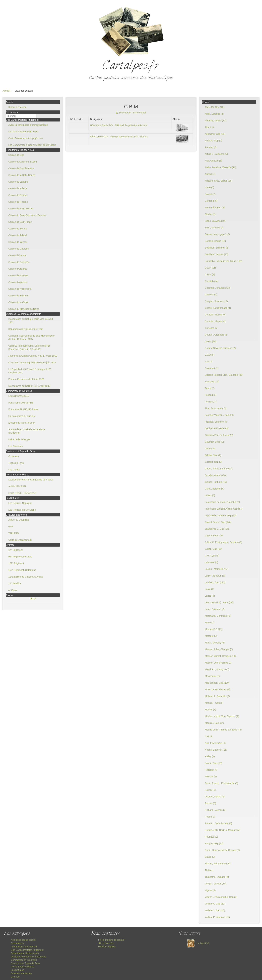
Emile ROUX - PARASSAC (22, 493)
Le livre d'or (106, 943)
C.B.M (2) (210, 274)
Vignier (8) (210, 890)
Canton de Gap (16, 155)
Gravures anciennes (21, 973)
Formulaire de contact (111, 940)
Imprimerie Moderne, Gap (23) (221, 515)
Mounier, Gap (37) (214, 723)
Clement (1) (211, 295)
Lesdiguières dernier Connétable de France (31, 480)
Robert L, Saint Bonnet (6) (218, 823)
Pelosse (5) (211, 777)
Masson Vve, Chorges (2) (218, 663)
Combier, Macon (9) (215, 315)
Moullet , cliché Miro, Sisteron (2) (222, 716)
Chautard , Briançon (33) (218, 288)
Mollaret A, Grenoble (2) (217, 696)
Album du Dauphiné (19, 520)
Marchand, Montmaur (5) (218, 616)
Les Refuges (17, 970)
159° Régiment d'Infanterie (22, 570)
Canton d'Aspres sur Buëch (23, 162)
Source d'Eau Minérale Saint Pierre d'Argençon (27, 431)
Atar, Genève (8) (213, 161)
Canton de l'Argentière (20, 289)
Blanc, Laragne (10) (215, 221)
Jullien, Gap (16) (213, 549)
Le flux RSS (197, 943)
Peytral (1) (210, 790)
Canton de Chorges (18, 249)
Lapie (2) (209, 589)
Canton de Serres (18, 229)
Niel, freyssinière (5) (215, 743)
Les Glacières (16, 446)
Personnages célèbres (22, 967)
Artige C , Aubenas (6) (216, 154)
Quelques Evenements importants (28, 957)
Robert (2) (210, 817)
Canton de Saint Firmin (20, 222)
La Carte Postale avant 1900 (23, 132)
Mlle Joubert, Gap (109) (217, 683)
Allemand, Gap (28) (215, 134)
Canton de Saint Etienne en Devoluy (27, 215)
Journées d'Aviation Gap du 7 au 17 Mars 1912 (33, 356)
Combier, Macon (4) (215, 321)
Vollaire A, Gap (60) (215, 904)
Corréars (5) (211, 328)
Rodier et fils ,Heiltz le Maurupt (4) (223, 830)
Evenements (17, 943)
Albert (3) (210, 127)
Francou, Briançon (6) (216, 422)
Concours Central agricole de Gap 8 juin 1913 (32, 362)
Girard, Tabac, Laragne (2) (219, 469)
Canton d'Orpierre (18, 188)
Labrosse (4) (211, 562)
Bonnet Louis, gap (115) (217, 234)
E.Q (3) (209, 361)
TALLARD (14, 533)
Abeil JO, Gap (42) (215, 107)
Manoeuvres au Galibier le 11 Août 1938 (29, 386)
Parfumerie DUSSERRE (21, 403)
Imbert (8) (210, 495)
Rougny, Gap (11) (214, 843)
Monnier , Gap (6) (214, 703)
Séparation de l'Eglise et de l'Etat (25, 329)
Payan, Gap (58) (213, 763)
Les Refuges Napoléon (20, 503)
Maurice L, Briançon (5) (217, 669)
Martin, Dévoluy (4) (215, 643)
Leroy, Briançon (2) (215, 609)
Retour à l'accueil (17, 107)
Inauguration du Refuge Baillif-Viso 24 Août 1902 (31, 321)
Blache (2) (210, 214)
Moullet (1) (210, 710)
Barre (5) (209, 187)
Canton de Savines (18, 275)
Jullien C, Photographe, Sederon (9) (223, 542)
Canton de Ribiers (18, 195)
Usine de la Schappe (19, 439)
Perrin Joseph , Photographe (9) (221, 783)
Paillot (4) (210, 756)
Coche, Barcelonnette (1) (218, 308)
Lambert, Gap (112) (215, 582)
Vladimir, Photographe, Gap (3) (221, 897)
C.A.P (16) (210, 268)
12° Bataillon (15, 583)
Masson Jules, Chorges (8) (219, 649)
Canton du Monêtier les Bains (24, 309)
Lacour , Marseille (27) (216, 569)
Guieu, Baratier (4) (214, 489)
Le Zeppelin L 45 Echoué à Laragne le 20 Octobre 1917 (30, 371)
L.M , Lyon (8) (212, 556)
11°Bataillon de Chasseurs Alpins (26, 577)
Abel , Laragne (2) (214, 114)
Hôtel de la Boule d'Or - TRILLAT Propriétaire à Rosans (119, 125)
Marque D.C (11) (214, 629)
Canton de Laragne (18, 182)
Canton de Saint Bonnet (21, 209)
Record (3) (210, 803)
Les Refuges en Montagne (22, 510)
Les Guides (14, 470)
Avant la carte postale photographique (28, 125)
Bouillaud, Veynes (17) (217, 254)
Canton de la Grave (18, 302)
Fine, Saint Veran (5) (216, 408)
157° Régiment (16, 563)
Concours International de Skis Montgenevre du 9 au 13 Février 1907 (31, 337)
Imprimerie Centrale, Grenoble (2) (222, 502)
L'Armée (15, 977)
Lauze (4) (210, 596)
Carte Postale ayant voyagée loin (25, 138)
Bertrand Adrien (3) (215, 208)
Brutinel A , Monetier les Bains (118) (223, 261)
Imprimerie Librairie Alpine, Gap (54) (224, 509)
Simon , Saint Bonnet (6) (218, 864)
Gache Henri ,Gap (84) (217, 428)
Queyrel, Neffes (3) (215, 797)
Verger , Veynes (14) (216, 884)
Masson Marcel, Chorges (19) (220, 656)
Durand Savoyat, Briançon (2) (220, 348)
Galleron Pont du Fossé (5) (219, 435)
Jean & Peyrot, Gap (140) (218, 522)
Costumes (14, 456)
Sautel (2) (210, 857)
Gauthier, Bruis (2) (214, 442)
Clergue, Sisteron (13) (216, 301)
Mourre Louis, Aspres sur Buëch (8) (223, 730)
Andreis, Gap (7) (213, 141)
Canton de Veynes (18, 242)
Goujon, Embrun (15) (216, 482)
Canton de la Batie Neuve (22, 175)
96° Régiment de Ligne (20, 557)
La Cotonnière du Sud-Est (22, 416)
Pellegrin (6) (211, 770)
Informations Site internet (24, 947)
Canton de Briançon (19, 296)
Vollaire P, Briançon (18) (217, 917)
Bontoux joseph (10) (215, 241)
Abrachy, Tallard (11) (216, 120)
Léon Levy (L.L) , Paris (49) (219, 602)
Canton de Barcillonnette (21, 168)
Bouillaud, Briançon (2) (217, 248)
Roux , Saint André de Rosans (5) (222, 850)
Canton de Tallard (17, 235)
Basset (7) (210, 194)
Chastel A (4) (212, 281)
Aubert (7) (210, 174)
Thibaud (209, 870)
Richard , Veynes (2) (215, 810)
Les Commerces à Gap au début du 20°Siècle (32, 145)
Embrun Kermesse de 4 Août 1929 (26, 379)
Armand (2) (211, 147)
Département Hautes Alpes (25, 953)
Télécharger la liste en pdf (131, 113)
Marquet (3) (211, 636)
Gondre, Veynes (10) (216, 475)
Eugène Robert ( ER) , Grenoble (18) (224, 375)
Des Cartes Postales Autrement (27, 950)
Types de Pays (16, 463)
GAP (11, 526)
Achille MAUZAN (17, 486)
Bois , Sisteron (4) (214, 228)
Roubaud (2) (211, 837)
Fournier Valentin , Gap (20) (219, 415)
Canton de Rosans (18, 202)
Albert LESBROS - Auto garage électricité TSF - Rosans (119, 137)
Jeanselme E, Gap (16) (217, 529)
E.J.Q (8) (210, 355)
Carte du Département (20, 540)
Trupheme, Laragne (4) (217, 877)
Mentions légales (107, 947)
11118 (33, 598)
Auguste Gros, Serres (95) (218, 181)
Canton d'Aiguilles (18, 282)
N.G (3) (209, 736)
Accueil (6, 91)
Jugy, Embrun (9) (214, 536)
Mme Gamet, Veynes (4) (218, 689)
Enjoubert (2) (212, 368)
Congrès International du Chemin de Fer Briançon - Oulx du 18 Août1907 (29, 347)
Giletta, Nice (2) (213, 455)
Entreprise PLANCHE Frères (23, 409)
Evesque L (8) (212, 382)
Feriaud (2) (211, 395)
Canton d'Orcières (18, 269)
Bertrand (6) (211, 201)
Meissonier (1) (212, 676)
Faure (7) (210, 388)
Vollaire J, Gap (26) (215, 910)
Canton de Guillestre (19, 262)
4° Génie (13, 590)
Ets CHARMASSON (19, 396)
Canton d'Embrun (17, 255)
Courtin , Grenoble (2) (216, 335)
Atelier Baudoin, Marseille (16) (221, 167)
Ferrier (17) (211, 402)
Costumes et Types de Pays (25, 963)
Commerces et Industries (24, 960)
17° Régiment (15, 550)
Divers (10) (211, 341)
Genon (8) (210, 448)
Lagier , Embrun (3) (215, 576)
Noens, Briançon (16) (216, 750)
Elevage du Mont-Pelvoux (22, 423)
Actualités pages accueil (23, 940)
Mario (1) (210, 623)
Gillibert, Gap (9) (213, 462)
